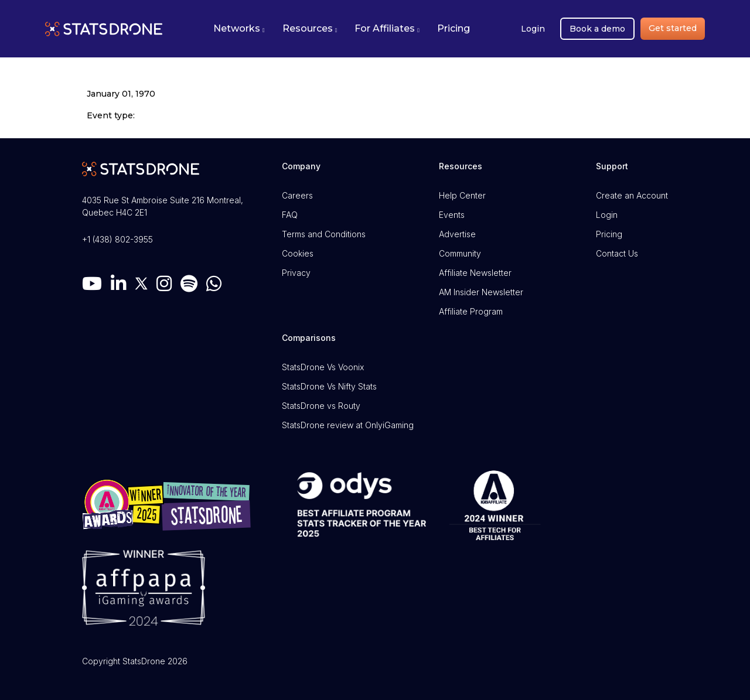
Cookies (298, 253)
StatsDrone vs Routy (321, 406)
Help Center (462, 195)
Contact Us (617, 253)
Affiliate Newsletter (475, 273)
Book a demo (597, 29)
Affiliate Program (471, 311)
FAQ (290, 215)
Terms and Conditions (324, 234)
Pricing (609, 234)
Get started (673, 28)
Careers (297, 195)
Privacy (296, 273)
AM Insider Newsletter (481, 292)
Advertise (457, 234)
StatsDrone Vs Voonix (323, 367)
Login (533, 29)
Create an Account (632, 195)
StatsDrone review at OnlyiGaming (348, 425)
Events (452, 215)
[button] (239, 29)
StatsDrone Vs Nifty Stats (329, 386)
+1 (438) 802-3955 (117, 239)
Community (460, 253)
